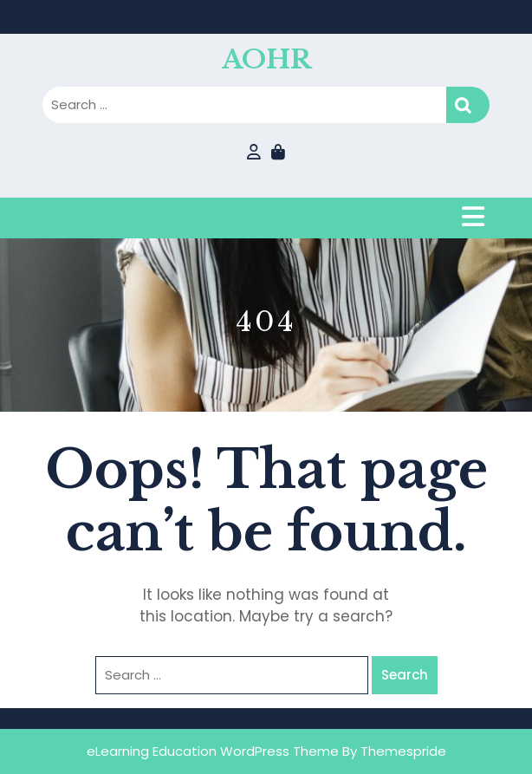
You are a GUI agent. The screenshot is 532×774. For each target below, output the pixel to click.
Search (468, 105)
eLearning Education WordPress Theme (213, 751)
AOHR (266, 59)
